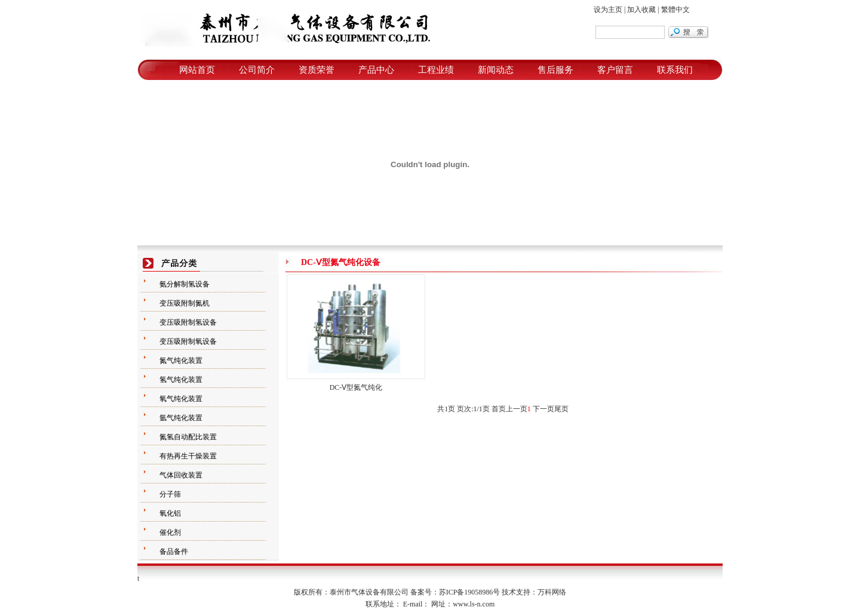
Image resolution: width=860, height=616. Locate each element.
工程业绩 (436, 70)
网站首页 (197, 70)
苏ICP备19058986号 (470, 592)
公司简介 (257, 70)
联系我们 (675, 70)
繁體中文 (675, 10)
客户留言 (615, 70)
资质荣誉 (317, 70)
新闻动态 (496, 70)
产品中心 (376, 70)
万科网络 (552, 592)
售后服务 (555, 70)
